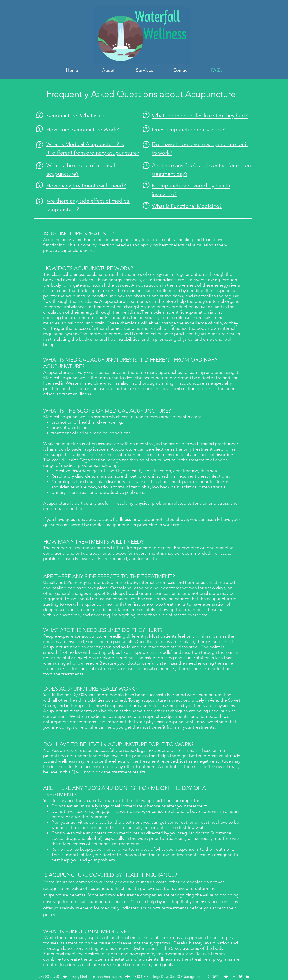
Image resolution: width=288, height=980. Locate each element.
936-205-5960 (49, 977)
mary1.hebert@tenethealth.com (97, 977)
